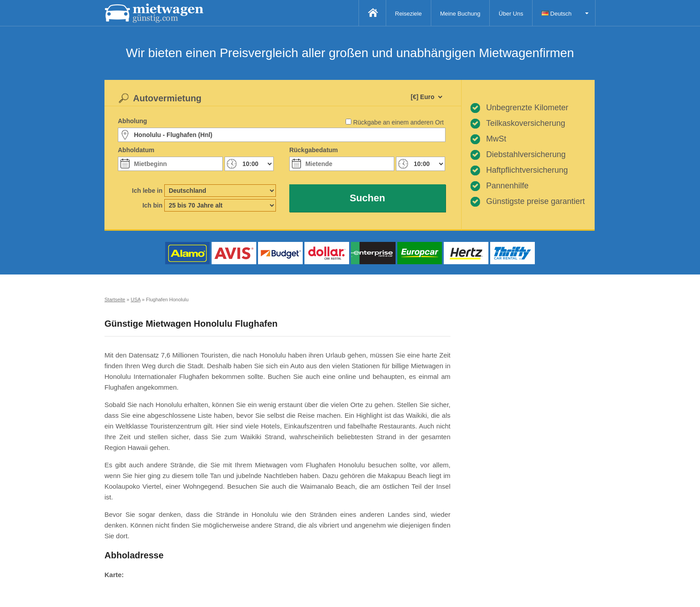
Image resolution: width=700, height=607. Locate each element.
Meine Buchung (460, 14)
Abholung (132, 121)
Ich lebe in (147, 191)
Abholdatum (136, 150)
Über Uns (511, 14)
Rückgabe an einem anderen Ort (398, 122)
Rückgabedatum (314, 150)
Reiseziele (408, 14)
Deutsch (556, 14)
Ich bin (152, 205)
